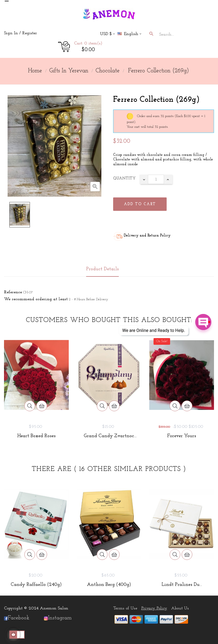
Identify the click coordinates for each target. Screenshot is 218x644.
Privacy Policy (154, 608)
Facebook (17, 618)
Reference (13, 292)
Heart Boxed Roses (36, 436)
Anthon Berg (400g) (109, 585)
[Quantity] (156, 179)
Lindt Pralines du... (182, 585)
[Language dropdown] (132, 34)
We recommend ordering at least (36, 299)
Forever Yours (182, 436)
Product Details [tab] (102, 269)
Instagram (60, 618)
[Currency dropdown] (107, 34)
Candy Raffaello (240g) (36, 585)
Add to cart (140, 204)
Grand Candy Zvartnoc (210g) (109, 436)
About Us (180, 608)
